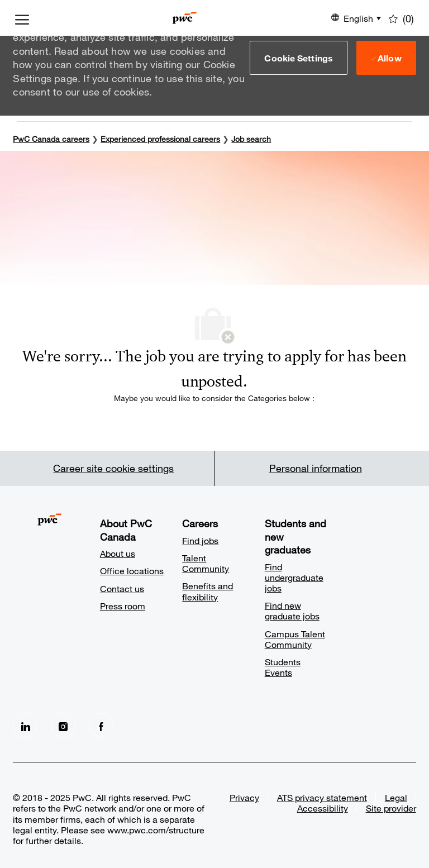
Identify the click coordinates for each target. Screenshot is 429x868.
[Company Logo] (185, 18)
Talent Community (206, 563)
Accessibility (323, 808)
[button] (299, 58)
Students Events (283, 667)
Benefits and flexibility (208, 591)
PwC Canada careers (51, 139)
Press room (123, 606)
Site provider (391, 808)
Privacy (244, 797)
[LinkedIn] (25, 726)
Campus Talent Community (295, 639)
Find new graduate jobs (292, 611)
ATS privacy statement (322, 797)
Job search (251, 139)
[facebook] (101, 726)
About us (118, 553)
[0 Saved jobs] (401, 18)
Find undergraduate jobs (294, 577)
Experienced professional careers (160, 139)
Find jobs (200, 540)
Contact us (122, 588)
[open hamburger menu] (22, 18)
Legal (396, 797)
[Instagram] (63, 726)
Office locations (132, 571)
